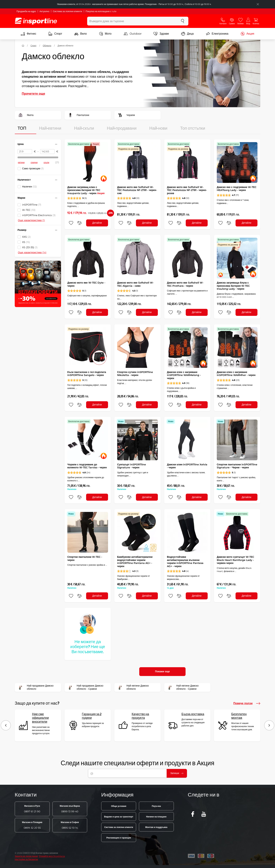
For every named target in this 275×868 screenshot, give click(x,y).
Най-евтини (50, 128)
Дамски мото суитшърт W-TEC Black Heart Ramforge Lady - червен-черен (235, 560)
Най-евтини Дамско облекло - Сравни (182, 687)
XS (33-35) (30, 247)
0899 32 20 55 (32, 825)
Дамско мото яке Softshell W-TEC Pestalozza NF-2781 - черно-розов (187, 190)
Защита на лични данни (26, 856)
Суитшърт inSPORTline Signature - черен (132, 466)
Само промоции (33, 168)
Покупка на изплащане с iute (101, 11)
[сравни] (79, 223)
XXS (26, 237)
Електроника (217, 34)
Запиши (177, 773)
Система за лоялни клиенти (67, 11)
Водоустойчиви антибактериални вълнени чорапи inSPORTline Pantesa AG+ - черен (185, 562)
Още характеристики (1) (31, 220)
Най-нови (158, 128)
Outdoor (133, 34)
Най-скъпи (84, 128)
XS (26, 242)
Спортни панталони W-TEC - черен (85, 558)
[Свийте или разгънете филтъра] (56, 144)
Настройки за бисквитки (26, 859)
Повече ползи (247, 703)
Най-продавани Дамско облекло (35, 687)
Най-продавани (122, 128)
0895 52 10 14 (70, 825)
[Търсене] (183, 21)
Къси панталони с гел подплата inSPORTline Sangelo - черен (87, 374)
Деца (187, 34)
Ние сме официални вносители (41, 718)
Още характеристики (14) (32, 252)
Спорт (55, 34)
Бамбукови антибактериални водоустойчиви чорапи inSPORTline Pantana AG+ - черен (135, 562)
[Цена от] (25, 152)
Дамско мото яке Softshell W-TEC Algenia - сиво (135, 284)
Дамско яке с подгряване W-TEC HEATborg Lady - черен (237, 189)
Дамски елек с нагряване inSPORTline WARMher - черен (236, 374)
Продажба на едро (26, 11)
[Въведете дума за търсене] (132, 21)
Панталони (78, 115)
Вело (80, 34)
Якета (25, 115)
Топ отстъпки (193, 128)
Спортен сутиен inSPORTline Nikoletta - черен (135, 374)
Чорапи (126, 115)
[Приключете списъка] (258, 4)
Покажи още (162, 671)
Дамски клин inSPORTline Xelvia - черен (187, 466)
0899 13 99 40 (70, 809)
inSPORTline (32, 205)
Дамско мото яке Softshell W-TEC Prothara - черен (185, 284)
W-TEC (29, 210)
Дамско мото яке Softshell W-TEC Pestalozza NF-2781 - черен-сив (137, 190)
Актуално (44, 11)
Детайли (97, 223)
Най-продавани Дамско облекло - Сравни (85, 687)
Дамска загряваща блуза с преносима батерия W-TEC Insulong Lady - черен (233, 286)
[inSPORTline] (36, 21)
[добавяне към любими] (71, 223)
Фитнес (28, 34)
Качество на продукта (140, 716)
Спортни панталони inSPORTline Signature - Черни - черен (237, 466)
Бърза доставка (193, 714)
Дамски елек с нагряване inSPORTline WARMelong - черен (184, 375)
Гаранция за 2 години (92, 716)
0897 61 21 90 (32, 809)
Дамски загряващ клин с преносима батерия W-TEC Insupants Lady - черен (86, 190)
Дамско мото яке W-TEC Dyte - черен (86, 284)
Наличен (29, 187)
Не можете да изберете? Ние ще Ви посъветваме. (88, 647)
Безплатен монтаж (239, 716)
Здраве (161, 34)
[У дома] (23, 46)
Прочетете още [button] (33, 94)
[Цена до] (47, 152)
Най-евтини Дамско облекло (133, 687)
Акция (247, 34)
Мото (105, 34)
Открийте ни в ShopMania (52, 856)
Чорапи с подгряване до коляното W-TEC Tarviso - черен (87, 466)
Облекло (47, 46)
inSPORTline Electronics (39, 215)
